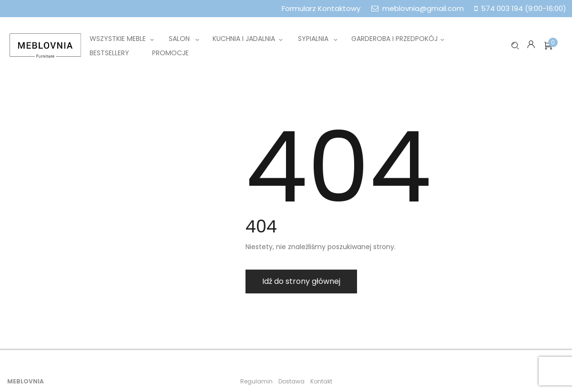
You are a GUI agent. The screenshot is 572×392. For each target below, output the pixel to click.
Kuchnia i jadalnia (244, 39)
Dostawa (291, 381)
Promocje (170, 53)
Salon (179, 39)
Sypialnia (313, 39)
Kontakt (321, 381)
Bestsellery (109, 53)
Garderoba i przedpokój (394, 39)
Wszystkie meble (118, 39)
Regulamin (256, 381)
